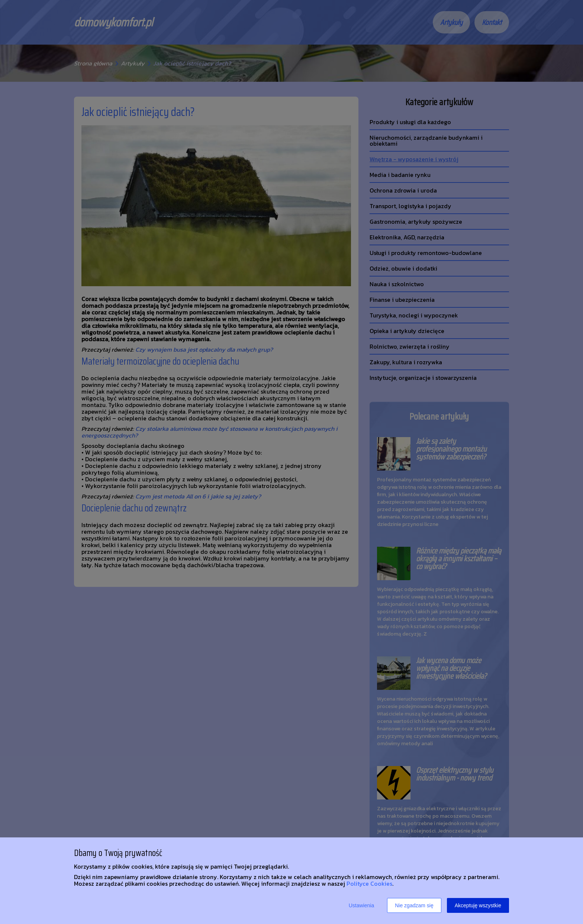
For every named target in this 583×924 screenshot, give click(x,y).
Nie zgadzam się (414, 905)
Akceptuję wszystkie (478, 905)
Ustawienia (361, 905)
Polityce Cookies (369, 883)
